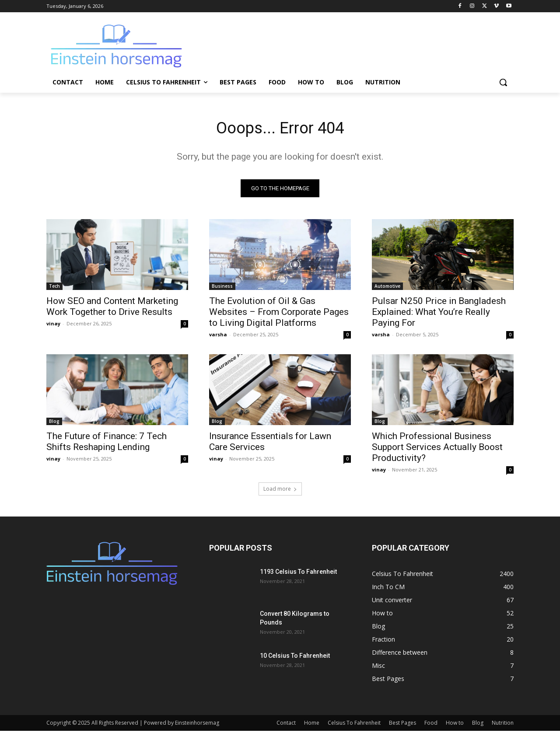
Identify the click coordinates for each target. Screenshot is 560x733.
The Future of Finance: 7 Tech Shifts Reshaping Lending (107, 444)
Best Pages (402, 725)
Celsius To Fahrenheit (354, 725)
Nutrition (503, 725)
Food (431, 725)
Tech (54, 288)
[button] (503, 82)
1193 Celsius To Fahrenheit (298, 574)
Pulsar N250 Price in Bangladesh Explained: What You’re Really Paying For (439, 314)
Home (312, 725)
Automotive (387, 288)
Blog (54, 423)
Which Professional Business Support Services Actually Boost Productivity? (437, 449)
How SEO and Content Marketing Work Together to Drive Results (112, 309)
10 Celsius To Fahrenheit (295, 658)
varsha (218, 337)
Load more (280, 491)
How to (455, 725)
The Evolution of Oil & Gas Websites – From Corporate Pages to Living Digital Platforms (279, 314)
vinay (53, 326)
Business (222, 288)
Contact (286, 725)
